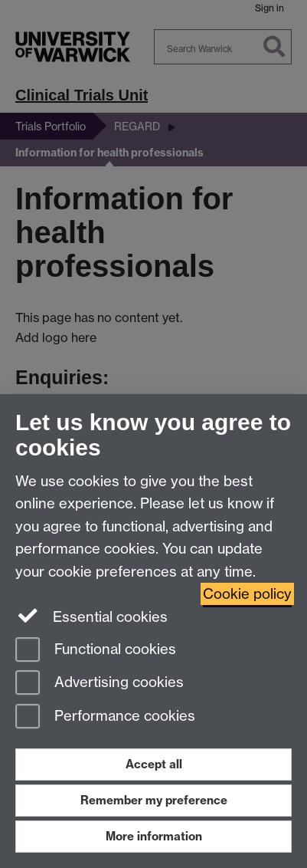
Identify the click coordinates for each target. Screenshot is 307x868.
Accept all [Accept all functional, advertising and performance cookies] (154, 764)
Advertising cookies (100, 684)
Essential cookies (91, 616)
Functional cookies (96, 651)
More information (154, 836)
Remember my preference (154, 800)
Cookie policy (247, 594)
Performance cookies (105, 717)
